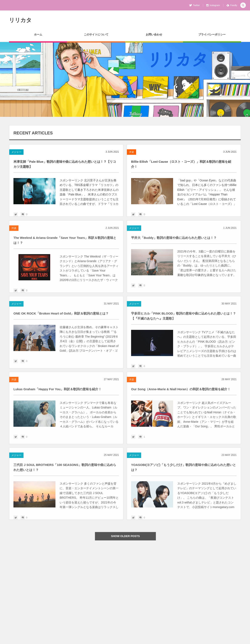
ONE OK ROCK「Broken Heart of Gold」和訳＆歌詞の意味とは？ (61, 316)
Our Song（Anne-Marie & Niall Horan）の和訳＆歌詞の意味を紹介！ (181, 391)
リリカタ (20, 20)
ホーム (38, 34)
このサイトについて (96, 34)
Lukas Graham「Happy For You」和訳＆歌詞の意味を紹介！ (58, 391)
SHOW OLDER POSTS (128, 536)
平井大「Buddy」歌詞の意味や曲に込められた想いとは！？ (174, 240)
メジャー (16, 152)
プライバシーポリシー (212, 34)
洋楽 (132, 152)
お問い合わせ (154, 34)
